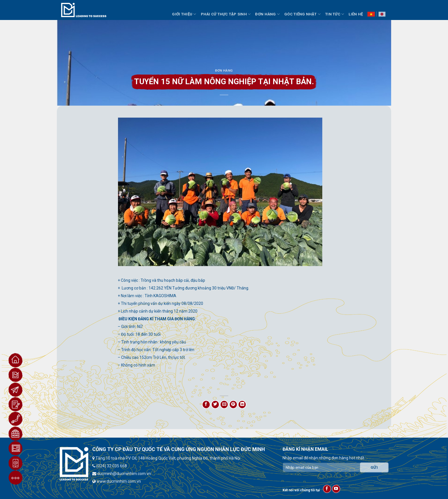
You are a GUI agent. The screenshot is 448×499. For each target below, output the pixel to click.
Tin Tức (335, 14)
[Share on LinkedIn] (242, 404)
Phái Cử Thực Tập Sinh (226, 14)
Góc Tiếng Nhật (302, 14)
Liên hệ (356, 14)
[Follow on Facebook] (327, 489)
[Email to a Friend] (224, 404)
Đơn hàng (224, 71)
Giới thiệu (184, 14)
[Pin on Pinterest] (233, 404)
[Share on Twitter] (215, 404)
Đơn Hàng (267, 14)
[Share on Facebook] (206, 404)
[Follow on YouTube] (336, 489)
